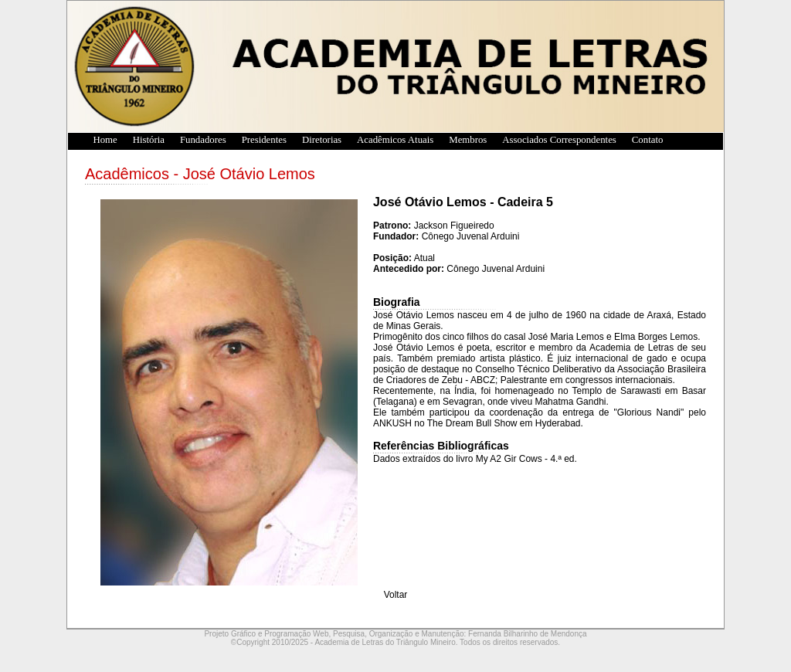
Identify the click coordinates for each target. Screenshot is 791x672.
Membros (468, 140)
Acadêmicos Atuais (395, 140)
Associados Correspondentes (559, 140)
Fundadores (203, 140)
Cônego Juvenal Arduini (471, 236)
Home (97, 140)
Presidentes (264, 140)
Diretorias (322, 140)
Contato (648, 140)
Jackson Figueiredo (454, 226)
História (149, 140)
